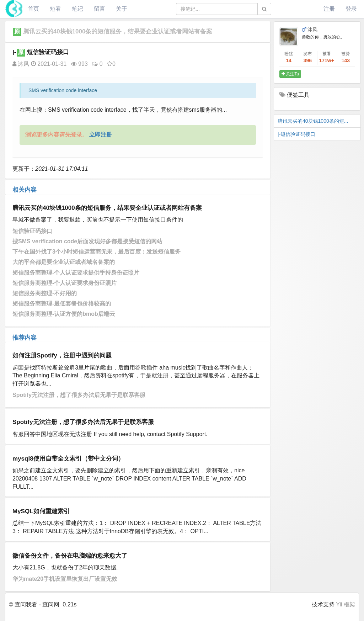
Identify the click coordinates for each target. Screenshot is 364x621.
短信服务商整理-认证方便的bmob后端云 (64, 314)
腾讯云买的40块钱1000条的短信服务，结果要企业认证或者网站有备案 (118, 31)
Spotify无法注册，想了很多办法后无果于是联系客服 (79, 395)
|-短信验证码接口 (296, 134)
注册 (329, 9)
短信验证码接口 (32, 231)
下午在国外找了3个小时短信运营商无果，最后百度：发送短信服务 (97, 252)
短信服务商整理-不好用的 (45, 293)
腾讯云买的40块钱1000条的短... (313, 121)
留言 (100, 9)
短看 (55, 9)
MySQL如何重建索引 (41, 511)
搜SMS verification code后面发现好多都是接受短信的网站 (87, 241)
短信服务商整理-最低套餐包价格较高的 (62, 304)
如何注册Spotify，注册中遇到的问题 (62, 355)
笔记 (77, 9)
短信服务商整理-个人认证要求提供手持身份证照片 (76, 273)
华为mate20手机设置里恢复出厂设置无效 (65, 579)
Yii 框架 (346, 604)
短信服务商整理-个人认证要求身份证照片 (65, 283)
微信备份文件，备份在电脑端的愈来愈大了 (70, 556)
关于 (122, 9)
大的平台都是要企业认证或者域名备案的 (64, 262)
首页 (33, 9)
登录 (351, 9)
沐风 (21, 64)
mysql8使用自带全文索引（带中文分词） (68, 459)
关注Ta (290, 74)
